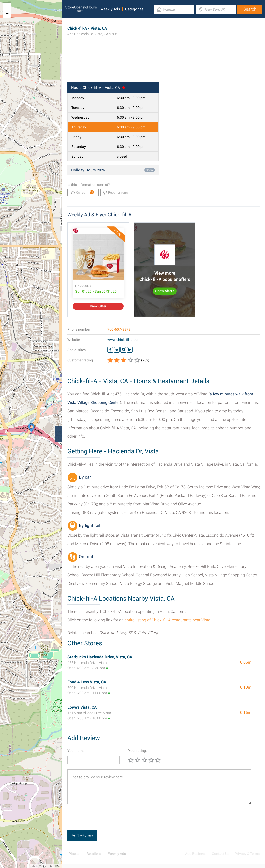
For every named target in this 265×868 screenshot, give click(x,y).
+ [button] (7, 7)
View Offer (98, 306)
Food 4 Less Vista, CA (87, 682)
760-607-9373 (119, 329)
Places (74, 854)
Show (150, 170)
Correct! (82, 192)
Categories (134, 9)
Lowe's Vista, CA (82, 707)
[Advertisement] (164, 66)
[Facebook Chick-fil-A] (110, 350)
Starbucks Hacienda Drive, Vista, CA (100, 657)
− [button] (7, 14)
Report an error (116, 193)
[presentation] (105, 821)
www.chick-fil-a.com (124, 340)
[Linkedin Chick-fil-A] (130, 350)
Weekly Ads (110, 9)
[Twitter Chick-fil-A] (117, 350)
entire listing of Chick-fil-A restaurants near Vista (168, 620)
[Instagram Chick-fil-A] (123, 350)
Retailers (94, 854)
